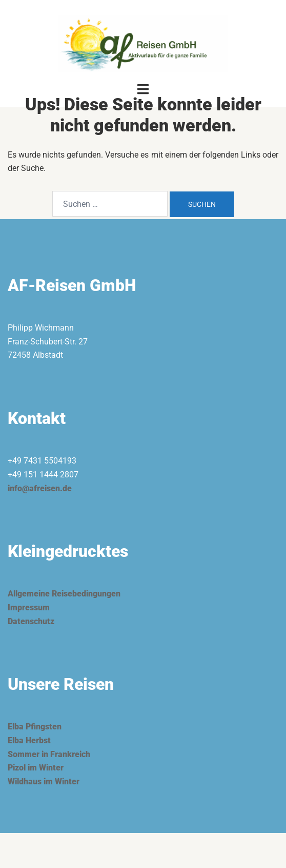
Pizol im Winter (36, 768)
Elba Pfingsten (35, 727)
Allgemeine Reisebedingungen (64, 594)
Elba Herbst (29, 740)
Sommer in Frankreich (49, 754)
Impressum (29, 607)
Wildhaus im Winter (44, 782)
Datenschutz (31, 621)
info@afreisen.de (40, 488)
